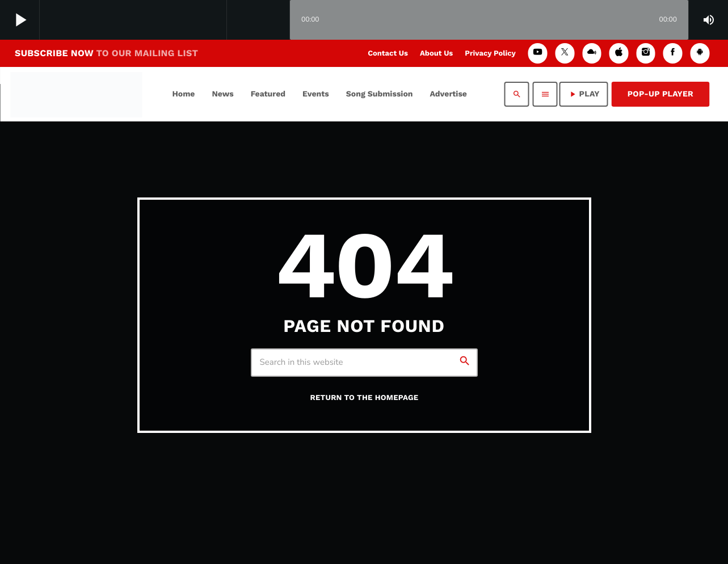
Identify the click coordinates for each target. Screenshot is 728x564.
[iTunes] (619, 53)
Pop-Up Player (660, 94)
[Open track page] (278, 20)
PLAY (584, 94)
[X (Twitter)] (565, 53)
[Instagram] (646, 53)
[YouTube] (538, 53)
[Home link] (76, 94)
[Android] (700, 53)
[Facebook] (673, 53)
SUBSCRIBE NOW (106, 53)
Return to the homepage (365, 398)
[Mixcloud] (592, 53)
